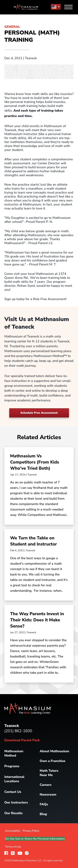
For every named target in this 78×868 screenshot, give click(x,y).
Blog (43, 814)
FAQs (44, 804)
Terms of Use (13, 847)
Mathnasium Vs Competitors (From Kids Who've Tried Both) (35, 462)
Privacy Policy (31, 831)
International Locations (14, 779)
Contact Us (13, 792)
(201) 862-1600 (18, 731)
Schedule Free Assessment (39, 413)
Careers (46, 785)
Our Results (13, 813)
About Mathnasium (54, 751)
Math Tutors (49, 773)
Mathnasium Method (14, 753)
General (12, 27)
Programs (12, 766)
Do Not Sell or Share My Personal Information (35, 839)
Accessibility (13, 831)
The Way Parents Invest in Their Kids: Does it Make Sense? (37, 620)
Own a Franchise (52, 761)
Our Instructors (16, 802)
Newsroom (48, 795)
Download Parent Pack (22, 740)
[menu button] (56, 7)
